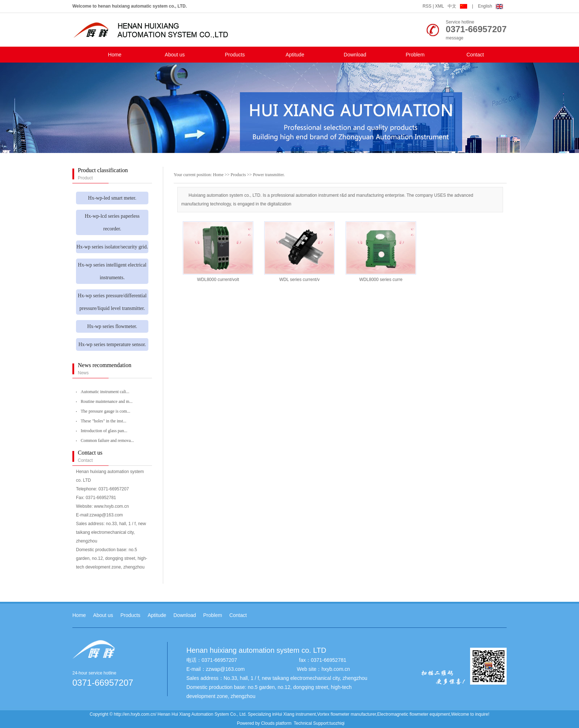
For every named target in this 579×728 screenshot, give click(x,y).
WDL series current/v (300, 280)
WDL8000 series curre (381, 280)
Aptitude (295, 55)
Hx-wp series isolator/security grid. (112, 247)
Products (235, 55)
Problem (415, 55)
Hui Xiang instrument (296, 714)
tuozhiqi (337, 723)
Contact (475, 55)
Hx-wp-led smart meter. (112, 198)
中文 (458, 6)
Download (355, 55)
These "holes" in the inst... (103, 421)
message (455, 38)
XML (439, 6)
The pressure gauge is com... (105, 411)
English (491, 6)
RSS (427, 6)
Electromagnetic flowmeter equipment (413, 714)
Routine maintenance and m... (107, 401)
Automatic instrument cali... (105, 392)
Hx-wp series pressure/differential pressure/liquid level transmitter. (112, 302)
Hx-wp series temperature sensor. (112, 344)
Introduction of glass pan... (104, 431)
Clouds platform (276, 723)
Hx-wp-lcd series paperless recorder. (112, 222)
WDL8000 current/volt (218, 280)
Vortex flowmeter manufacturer (346, 714)
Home (115, 55)
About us (175, 55)
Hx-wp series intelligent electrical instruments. (112, 271)
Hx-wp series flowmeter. (112, 326)
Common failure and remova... (107, 440)
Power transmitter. (269, 175)
